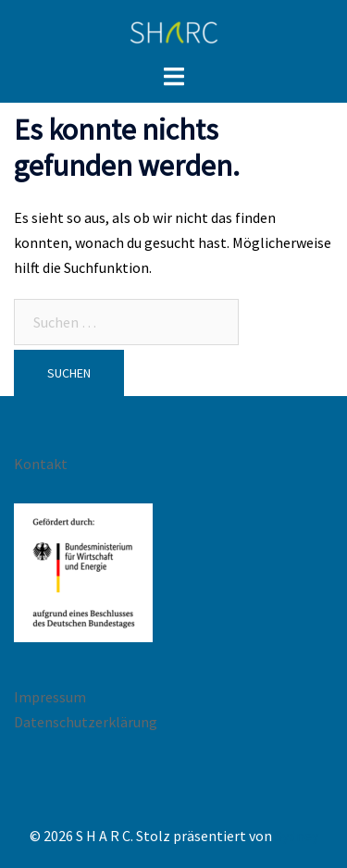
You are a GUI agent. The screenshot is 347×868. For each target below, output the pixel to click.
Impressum (50, 697)
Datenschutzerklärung (86, 722)
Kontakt (41, 464)
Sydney (297, 836)
